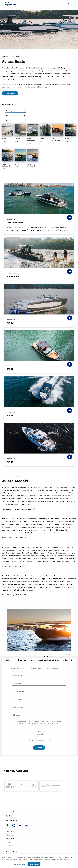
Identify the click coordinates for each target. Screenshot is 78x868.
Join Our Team (12, 820)
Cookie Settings (19, 864)
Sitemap (9, 846)
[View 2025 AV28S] (20, 133)
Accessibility (10, 839)
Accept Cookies (34, 864)
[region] (39, 861)
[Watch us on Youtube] (20, 826)
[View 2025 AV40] (20, 159)
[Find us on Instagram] (14, 826)
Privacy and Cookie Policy (42, 740)
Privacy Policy (10, 835)
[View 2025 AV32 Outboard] (58, 134)
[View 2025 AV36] (70, 133)
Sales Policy (10, 832)
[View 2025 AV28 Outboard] (33, 134)
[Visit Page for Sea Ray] (57, 786)
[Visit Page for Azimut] (21, 786)
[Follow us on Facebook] (7, 826)
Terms (8, 842)
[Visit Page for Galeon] (45, 786)
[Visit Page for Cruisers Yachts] (33, 786)
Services (9, 816)
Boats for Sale (11, 812)
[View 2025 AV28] (8, 133)
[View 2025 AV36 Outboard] (8, 160)
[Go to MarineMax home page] (39, 4)
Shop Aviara (10, 93)
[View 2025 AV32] (45, 133)
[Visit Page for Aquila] (10, 786)
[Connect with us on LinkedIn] (26, 826)
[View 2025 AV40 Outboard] (33, 160)
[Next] (68, 656)
